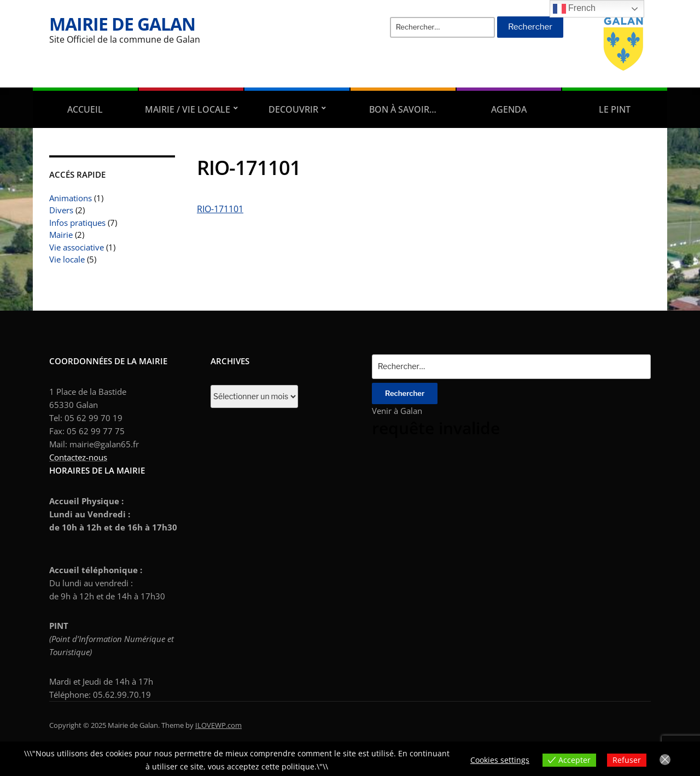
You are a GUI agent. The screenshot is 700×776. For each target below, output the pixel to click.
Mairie (61, 235)
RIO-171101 (220, 209)
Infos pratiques (77, 223)
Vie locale (67, 259)
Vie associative (77, 247)
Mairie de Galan (122, 24)
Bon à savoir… (403, 109)
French (574, 9)
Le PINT (615, 109)
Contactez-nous (78, 457)
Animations (71, 198)
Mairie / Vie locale (188, 109)
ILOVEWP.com (218, 725)
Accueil (85, 109)
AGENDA (509, 109)
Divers (61, 210)
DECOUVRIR (293, 109)
